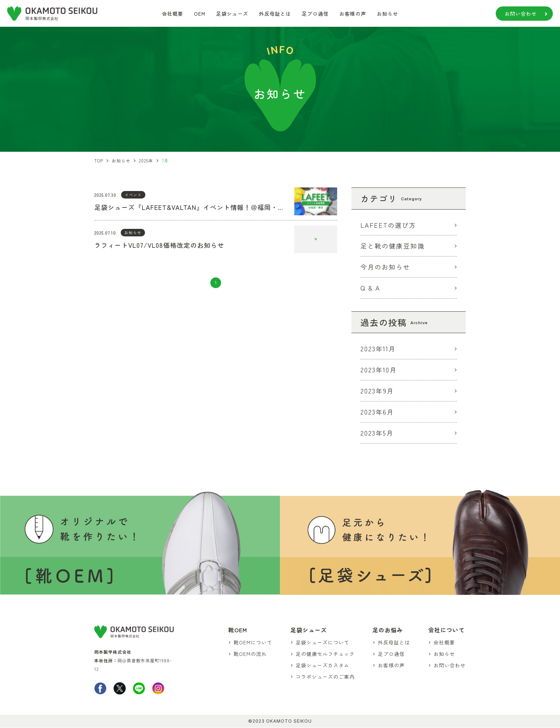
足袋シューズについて (323, 642)
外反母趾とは (275, 14)
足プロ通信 (315, 14)
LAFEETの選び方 (388, 225)
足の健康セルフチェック (326, 654)
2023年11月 (378, 349)
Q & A (370, 288)
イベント (133, 195)
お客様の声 (353, 14)
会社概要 (172, 14)
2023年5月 (377, 433)
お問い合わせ (521, 14)
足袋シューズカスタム (323, 666)
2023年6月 (377, 412)
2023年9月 (377, 391)
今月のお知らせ (385, 267)
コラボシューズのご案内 (326, 677)
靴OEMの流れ (251, 654)
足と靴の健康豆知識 (392, 246)
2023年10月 (379, 370)
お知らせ (387, 14)
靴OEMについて (254, 642)
